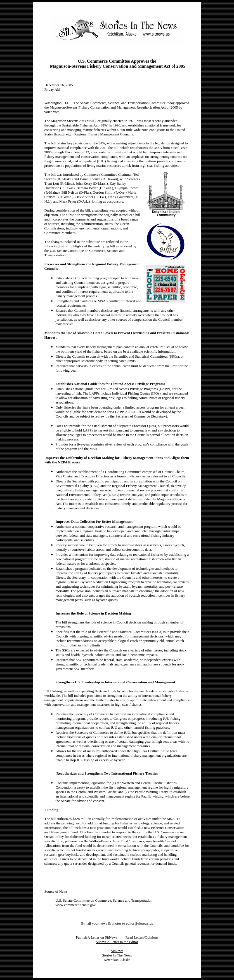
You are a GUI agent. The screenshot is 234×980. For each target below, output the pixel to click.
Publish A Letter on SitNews (96, 937)
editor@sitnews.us (140, 923)
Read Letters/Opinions (142, 937)
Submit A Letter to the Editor (117, 942)
